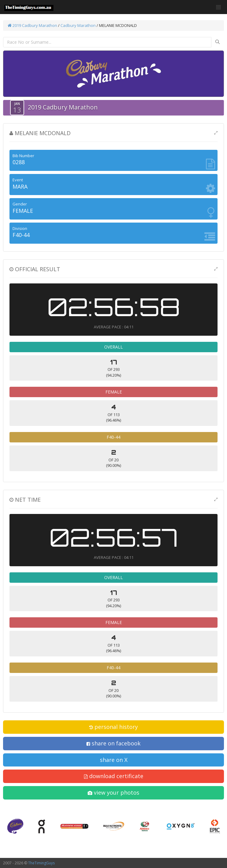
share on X (114, 760)
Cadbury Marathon (78, 25)
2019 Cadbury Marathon (32, 25)
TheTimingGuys (41, 863)
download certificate (114, 776)
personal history (113, 727)
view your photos (113, 792)
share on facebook (113, 743)
